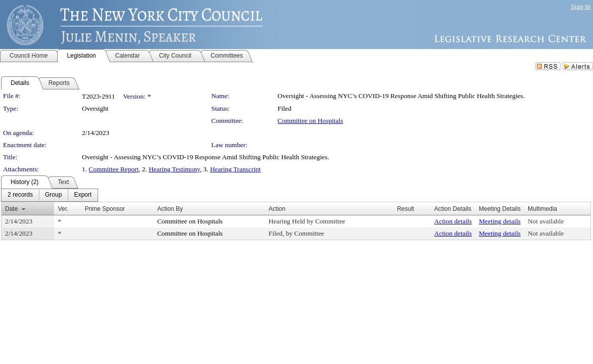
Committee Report (113, 169)
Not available (546, 221)
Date (11, 209)
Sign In (581, 6)
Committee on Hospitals (310, 121)
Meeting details (500, 221)
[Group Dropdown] (53, 195)
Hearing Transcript (235, 169)
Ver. (63, 209)
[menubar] (50, 195)
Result (405, 209)
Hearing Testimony (174, 169)
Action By (170, 209)
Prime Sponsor (105, 209)
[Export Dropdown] (83, 195)
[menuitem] (20, 195)
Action (277, 209)
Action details (453, 221)
